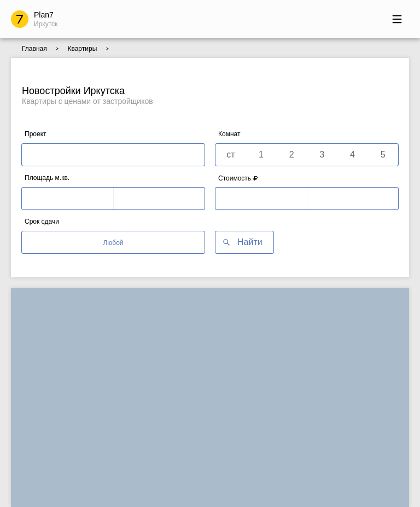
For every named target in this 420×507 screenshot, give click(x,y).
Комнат (229, 134)
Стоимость (238, 178)
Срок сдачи (42, 222)
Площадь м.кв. (47, 178)
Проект (36, 134)
